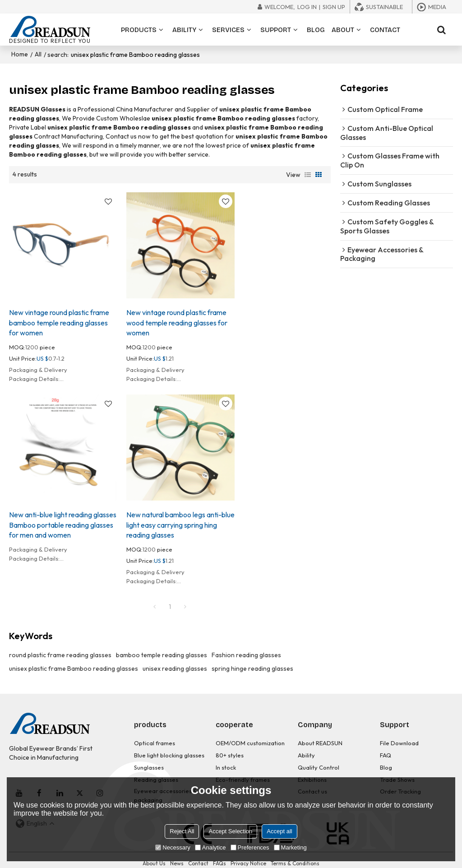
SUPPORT (276, 29)
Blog (386, 752)
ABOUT (343, 29)
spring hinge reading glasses (252, 654)
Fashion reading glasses (246, 641)
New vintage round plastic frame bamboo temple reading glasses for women (59, 315)
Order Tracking (400, 775)
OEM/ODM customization (250, 729)
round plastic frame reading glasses (60, 641)
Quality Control (319, 752)
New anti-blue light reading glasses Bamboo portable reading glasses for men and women (273, 320)
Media (437, 7)
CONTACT (385, 29)
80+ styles (230, 740)
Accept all (279, 831)
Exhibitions (312, 764)
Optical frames (155, 729)
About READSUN (320, 729)
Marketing (290, 847)
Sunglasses (149, 752)
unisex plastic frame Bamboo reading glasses (74, 654)
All (38, 54)
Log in (307, 7)
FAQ (386, 740)
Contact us (312, 775)
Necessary (173, 847)
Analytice (210, 847)
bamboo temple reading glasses (162, 641)
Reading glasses (156, 764)
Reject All (182, 831)
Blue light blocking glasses (169, 740)
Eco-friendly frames (243, 764)
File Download (399, 729)
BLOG (316, 29)
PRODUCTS (139, 29)
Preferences (250, 847)
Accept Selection (230, 831)
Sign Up (334, 7)
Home (20, 54)
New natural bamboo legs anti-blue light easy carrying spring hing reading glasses (57, 510)
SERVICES (228, 29)
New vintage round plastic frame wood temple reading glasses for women (170, 315)
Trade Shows (397, 764)
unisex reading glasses (175, 654)
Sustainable (384, 7)
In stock (226, 752)
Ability (306, 740)
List (308, 174)
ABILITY (184, 29)
